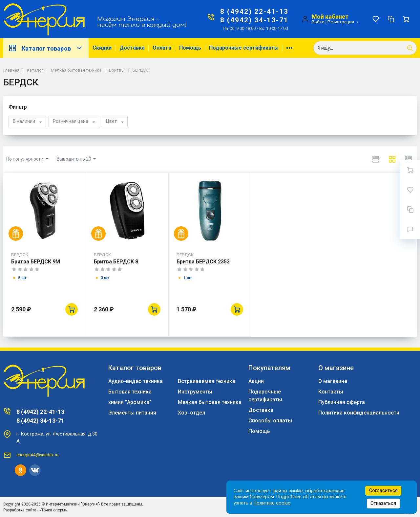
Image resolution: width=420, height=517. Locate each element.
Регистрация (341, 22)
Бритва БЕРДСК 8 (116, 262)
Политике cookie (272, 503)
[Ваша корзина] (406, 19)
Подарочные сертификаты (244, 48)
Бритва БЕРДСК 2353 (203, 262)
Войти (318, 22)
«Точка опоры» (53, 510)
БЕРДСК (20, 255)
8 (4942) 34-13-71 (254, 20)
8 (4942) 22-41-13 (254, 11)
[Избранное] (376, 19)
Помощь (190, 48)
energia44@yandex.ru (37, 455)
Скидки (102, 48)
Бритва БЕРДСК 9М (36, 262)
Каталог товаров (46, 48)
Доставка (132, 48)
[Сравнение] (391, 19)
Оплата (162, 48)
